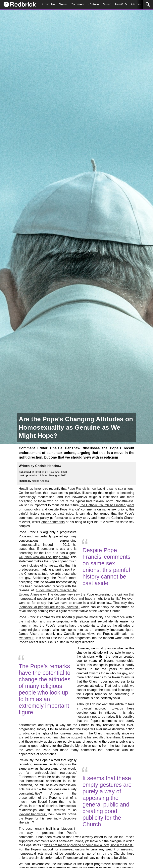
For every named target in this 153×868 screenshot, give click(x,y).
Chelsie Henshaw (48, 466)
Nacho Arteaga (40, 481)
